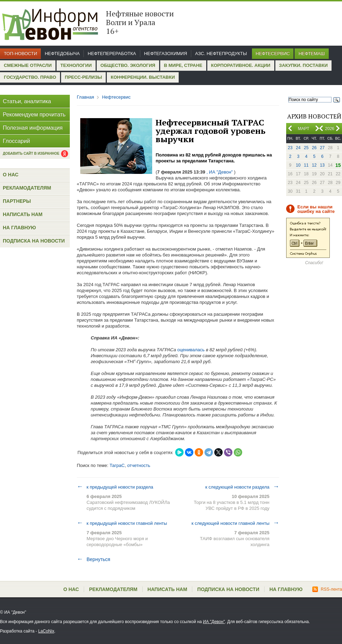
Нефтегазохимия (166, 53)
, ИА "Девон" (220, 172)
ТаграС (117, 465)
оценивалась (190, 350)
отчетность (139, 465)
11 (306, 165)
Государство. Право (30, 77)
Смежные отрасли (28, 65)
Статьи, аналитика (27, 101)
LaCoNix (46, 631)
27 (322, 148)
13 (322, 165)
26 (314, 148)
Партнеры (17, 201)
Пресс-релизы (83, 77)
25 (306, 148)
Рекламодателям (27, 188)
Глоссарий (16, 141)
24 (298, 148)
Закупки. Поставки (303, 65)
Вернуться (94, 559)
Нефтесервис (273, 53)
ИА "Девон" (214, 622)
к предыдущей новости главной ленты (122, 523)
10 (298, 165)
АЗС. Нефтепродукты (221, 53)
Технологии (76, 65)
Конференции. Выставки (143, 77)
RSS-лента (327, 589)
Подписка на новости (34, 241)
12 (314, 165)
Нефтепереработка (112, 53)
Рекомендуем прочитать (34, 114)
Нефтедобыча (62, 53)
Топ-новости (20, 53)
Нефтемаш (311, 53)
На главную (19, 228)
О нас (11, 175)
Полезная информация (33, 128)
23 (290, 148)
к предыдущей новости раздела (115, 487)
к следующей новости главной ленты (235, 523)
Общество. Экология (128, 65)
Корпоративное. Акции (241, 65)
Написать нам (23, 214)
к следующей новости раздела (242, 487)
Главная (85, 97)
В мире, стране (183, 65)
